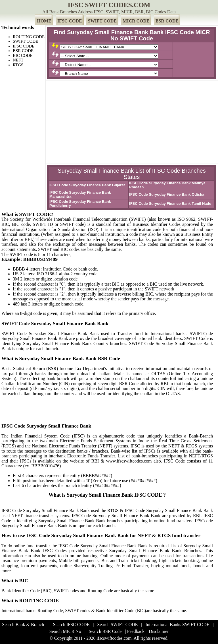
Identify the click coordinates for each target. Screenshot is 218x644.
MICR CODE (136, 21)
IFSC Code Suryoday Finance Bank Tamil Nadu (170, 204)
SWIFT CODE (102, 21)
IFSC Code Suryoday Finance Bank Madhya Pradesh (167, 185)
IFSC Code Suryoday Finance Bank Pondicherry (80, 204)
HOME (44, 21)
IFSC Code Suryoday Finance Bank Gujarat (87, 185)
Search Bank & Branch (23, 625)
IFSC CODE (70, 21)
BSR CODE (167, 21)
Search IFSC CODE (71, 625)
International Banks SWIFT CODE (178, 625)
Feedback (136, 631)
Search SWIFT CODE (118, 625)
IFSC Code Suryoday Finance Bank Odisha (167, 194)
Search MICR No (65, 631)
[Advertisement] (132, 122)
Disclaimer (159, 631)
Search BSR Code (105, 631)
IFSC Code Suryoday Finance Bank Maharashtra (80, 194)
